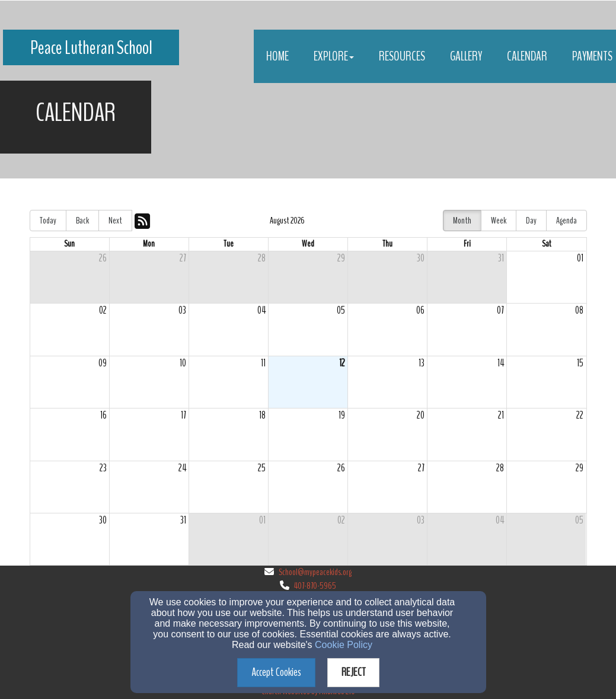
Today (48, 221)
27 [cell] (183, 258)
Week (499, 221)
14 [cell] (501, 363)
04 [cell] (261, 310)
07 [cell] (500, 310)
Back (82, 221)
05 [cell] (341, 310)
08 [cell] (579, 310)
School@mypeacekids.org (315, 572)
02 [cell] (103, 310)
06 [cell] (420, 310)
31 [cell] (501, 258)
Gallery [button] (466, 56)
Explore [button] (334, 56)
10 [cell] (183, 363)
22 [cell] (580, 415)
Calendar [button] (527, 56)
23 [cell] (103, 468)
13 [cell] (422, 363)
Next (115, 221)
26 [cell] (103, 258)
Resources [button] (402, 56)
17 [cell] (183, 415)
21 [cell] (501, 415)
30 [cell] (421, 258)
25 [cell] (262, 468)
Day (531, 221)
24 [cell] (182, 468)
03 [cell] (182, 310)
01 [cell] (580, 258)
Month (462, 221)
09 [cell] (103, 363)
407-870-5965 (315, 586)
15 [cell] (580, 363)
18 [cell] (262, 415)
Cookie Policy (344, 645)
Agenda (566, 221)
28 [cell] (262, 258)
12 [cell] (342, 363)
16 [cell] (103, 415)
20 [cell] (421, 415)
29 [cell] (341, 258)
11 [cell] (263, 363)
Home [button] (277, 56)
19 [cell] (342, 415)
